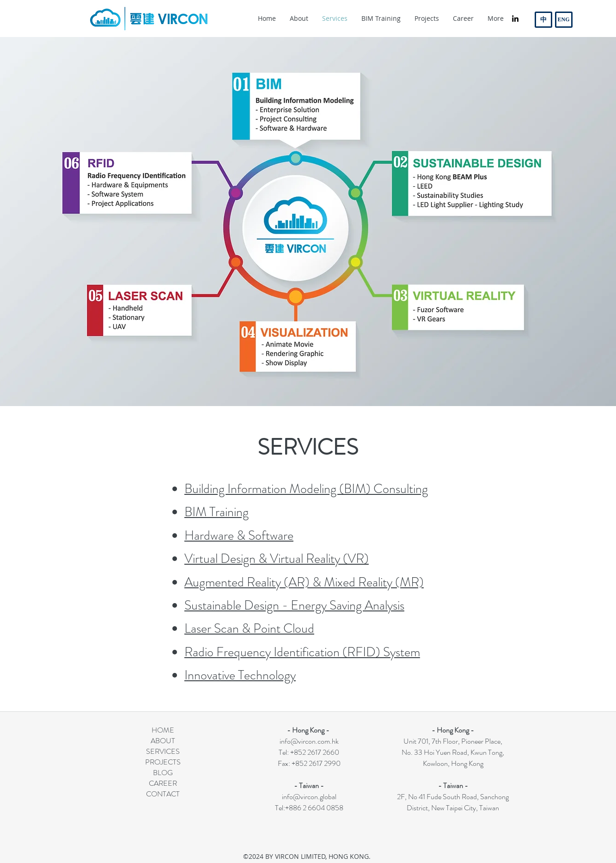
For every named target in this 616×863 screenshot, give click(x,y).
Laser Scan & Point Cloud (249, 629)
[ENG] (564, 20)
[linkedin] (515, 18)
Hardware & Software (239, 536)
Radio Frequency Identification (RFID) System (302, 652)
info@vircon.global (309, 797)
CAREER (163, 783)
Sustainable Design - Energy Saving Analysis (294, 605)
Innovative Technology (240, 675)
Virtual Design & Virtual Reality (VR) (277, 559)
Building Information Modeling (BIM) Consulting (306, 489)
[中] (543, 20)
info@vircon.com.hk (309, 741)
